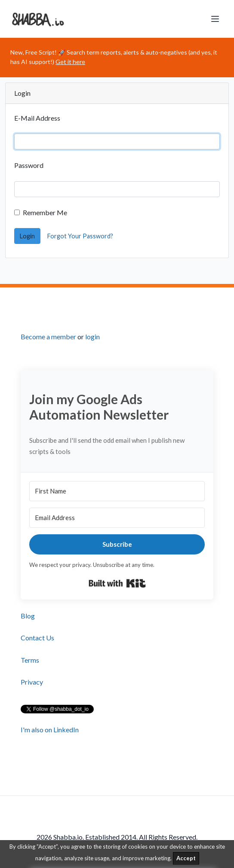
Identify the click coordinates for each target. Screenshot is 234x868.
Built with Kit (117, 583)
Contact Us (37, 638)
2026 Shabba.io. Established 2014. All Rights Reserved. (117, 837)
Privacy (32, 682)
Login (27, 236)
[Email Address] (117, 518)
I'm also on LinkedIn (50, 729)
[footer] (117, 542)
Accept (186, 858)
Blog (28, 616)
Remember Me (45, 212)
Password (29, 165)
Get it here (70, 62)
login (92, 337)
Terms (30, 660)
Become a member (48, 337)
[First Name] (117, 491)
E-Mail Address (37, 118)
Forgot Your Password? (80, 236)
